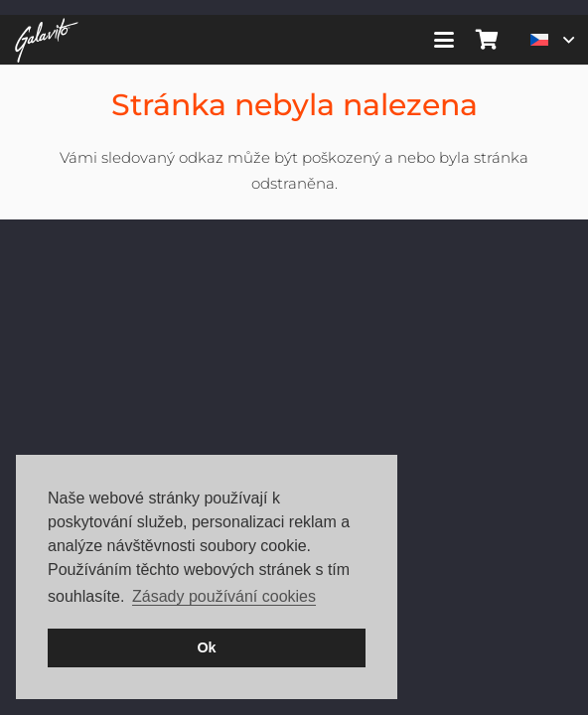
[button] (444, 40)
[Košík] (488, 40)
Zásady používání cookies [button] (224, 596)
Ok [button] (206, 647)
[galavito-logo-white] (47, 40)
